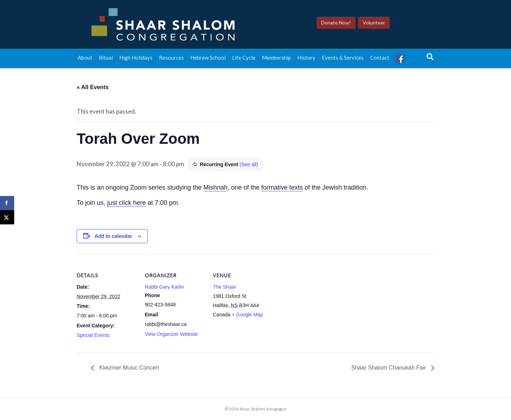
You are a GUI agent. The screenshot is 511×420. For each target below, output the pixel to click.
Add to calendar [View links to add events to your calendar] (114, 236)
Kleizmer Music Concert (128, 368)
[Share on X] (7, 217)
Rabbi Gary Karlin (164, 287)
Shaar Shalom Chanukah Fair (389, 368)
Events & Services (343, 60)
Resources (171, 60)
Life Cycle (244, 60)
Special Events (93, 335)
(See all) (249, 164)
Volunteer (380, 24)
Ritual (106, 60)
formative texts (282, 187)
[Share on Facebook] (7, 203)
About (85, 60)
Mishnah (215, 187)
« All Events (93, 87)
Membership (276, 60)
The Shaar (224, 287)
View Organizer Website (171, 334)
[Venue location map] (318, 303)
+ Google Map (247, 315)
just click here (127, 203)
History (306, 60)
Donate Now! (342, 24)
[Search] (430, 59)
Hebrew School (208, 60)
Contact (380, 60)
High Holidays (136, 60)
